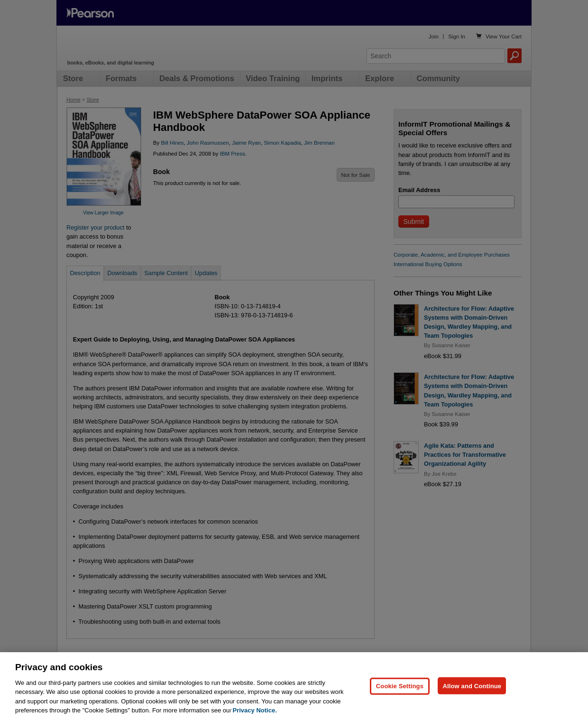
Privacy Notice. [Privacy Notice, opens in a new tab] (255, 710)
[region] (294, 686)
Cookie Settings (400, 686)
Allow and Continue (472, 686)
